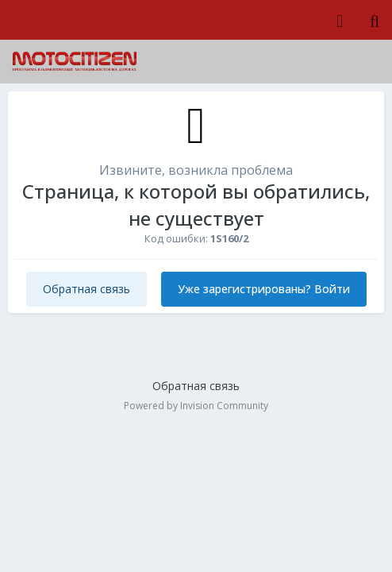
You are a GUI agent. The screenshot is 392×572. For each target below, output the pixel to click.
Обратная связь (86, 289)
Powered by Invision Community (196, 406)
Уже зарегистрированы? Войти (264, 289)
